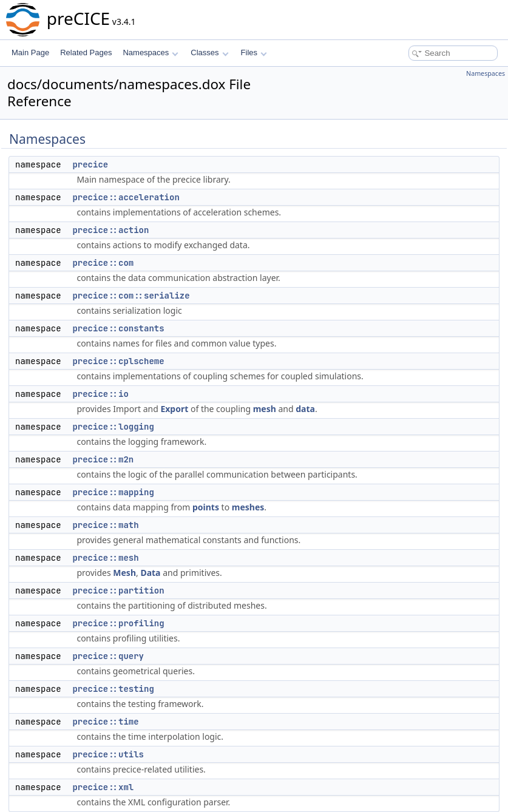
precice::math (105, 525)
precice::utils (108, 754)
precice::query (108, 656)
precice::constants (118, 328)
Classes (209, 52)
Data (150, 573)
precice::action (110, 230)
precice (90, 164)
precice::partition (118, 590)
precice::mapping (113, 492)
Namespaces (150, 52)
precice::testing (113, 689)
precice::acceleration (126, 197)
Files (254, 52)
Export (174, 409)
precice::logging (113, 427)
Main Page (30, 52)
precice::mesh (105, 558)
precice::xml (103, 787)
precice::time (105, 722)
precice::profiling (118, 623)
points (206, 507)
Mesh (124, 573)
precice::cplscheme (118, 361)
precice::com (103, 263)
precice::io (100, 394)
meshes (248, 507)
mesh (265, 409)
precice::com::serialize (131, 296)
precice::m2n (103, 459)
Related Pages (86, 52)
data (305, 409)
